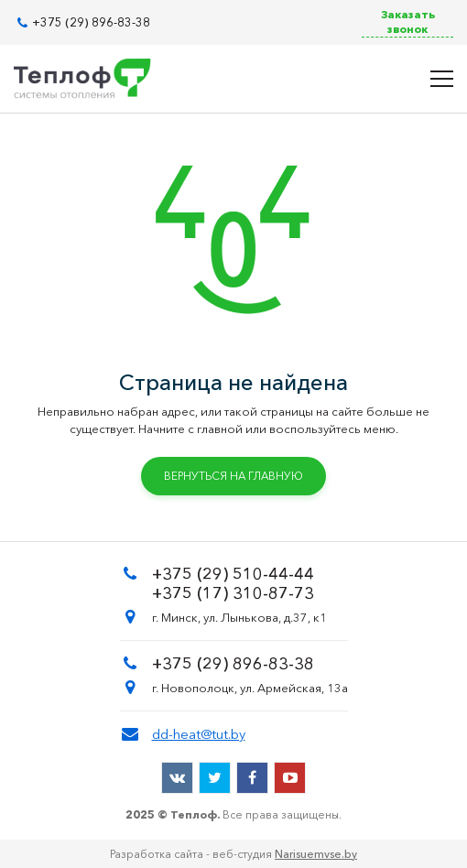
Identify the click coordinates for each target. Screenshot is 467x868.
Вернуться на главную (233, 476)
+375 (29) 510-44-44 (233, 574)
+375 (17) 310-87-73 (233, 593)
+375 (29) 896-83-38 (91, 22)
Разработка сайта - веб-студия (233, 854)
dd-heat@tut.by (199, 734)
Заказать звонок (408, 22)
